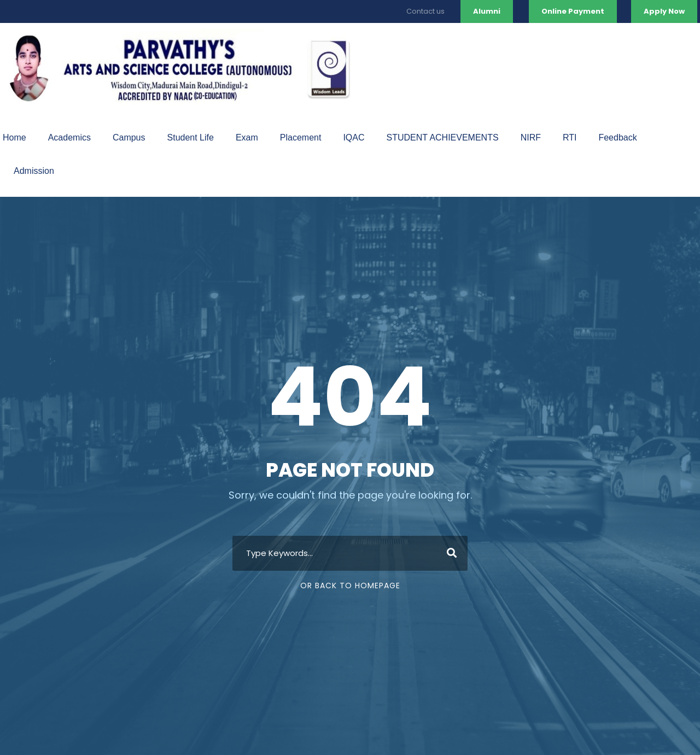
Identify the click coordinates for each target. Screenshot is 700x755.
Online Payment (573, 11)
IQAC (354, 137)
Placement (301, 137)
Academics (69, 137)
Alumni (487, 11)
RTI (570, 137)
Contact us (425, 11)
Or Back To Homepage (350, 586)
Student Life (191, 137)
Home (14, 137)
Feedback (617, 137)
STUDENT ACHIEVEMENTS (443, 137)
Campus (129, 137)
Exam (247, 137)
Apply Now (664, 11)
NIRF (531, 137)
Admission (34, 171)
